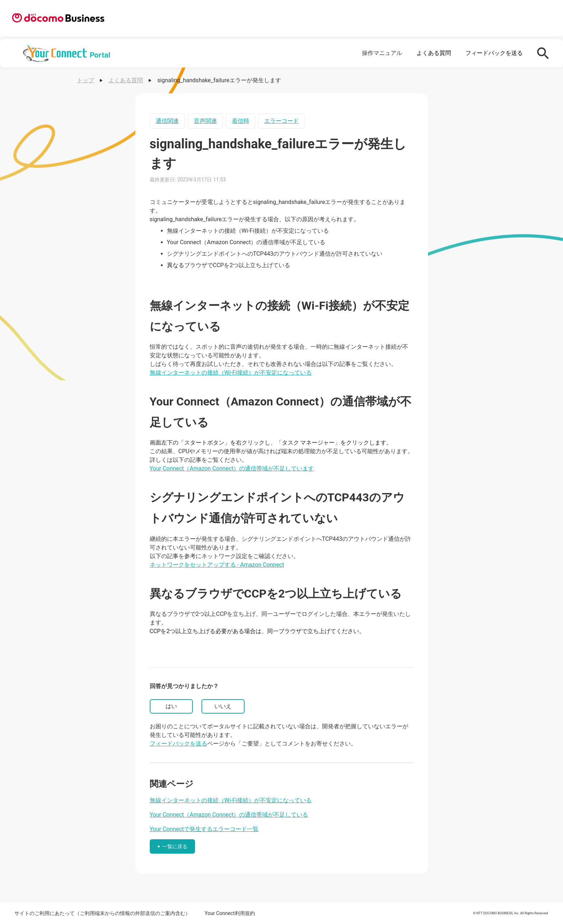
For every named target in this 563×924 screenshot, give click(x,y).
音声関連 (205, 121)
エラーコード (281, 121)
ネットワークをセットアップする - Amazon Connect (217, 565)
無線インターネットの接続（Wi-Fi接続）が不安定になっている (231, 373)
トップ (85, 80)
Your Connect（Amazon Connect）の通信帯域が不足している (229, 815)
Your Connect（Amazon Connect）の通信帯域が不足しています (232, 468)
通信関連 (167, 121)
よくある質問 (434, 53)
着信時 (241, 121)
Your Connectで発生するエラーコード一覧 (204, 829)
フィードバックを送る (494, 53)
